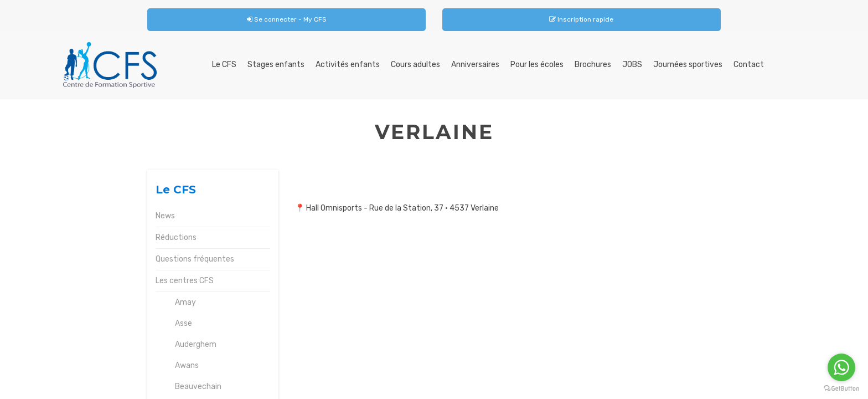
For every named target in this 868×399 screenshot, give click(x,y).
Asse (184, 323)
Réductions (176, 237)
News (165, 216)
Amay (185, 302)
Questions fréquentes (195, 259)
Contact (749, 65)
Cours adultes (415, 65)
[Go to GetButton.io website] (841, 388)
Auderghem (196, 344)
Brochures (593, 65)
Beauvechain (198, 387)
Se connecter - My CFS (287, 19)
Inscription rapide (581, 19)
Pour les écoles (537, 65)
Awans (187, 365)
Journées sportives (688, 65)
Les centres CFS (185, 281)
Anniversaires (475, 65)
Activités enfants (348, 65)
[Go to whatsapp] (841, 367)
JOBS (632, 65)
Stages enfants (276, 65)
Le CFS (224, 65)
